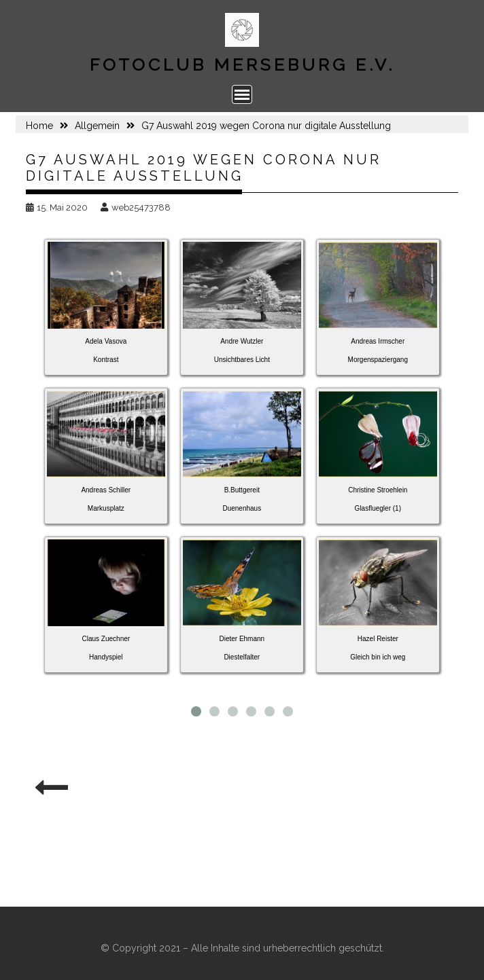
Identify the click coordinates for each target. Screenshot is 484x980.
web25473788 (136, 207)
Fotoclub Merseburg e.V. (242, 65)
